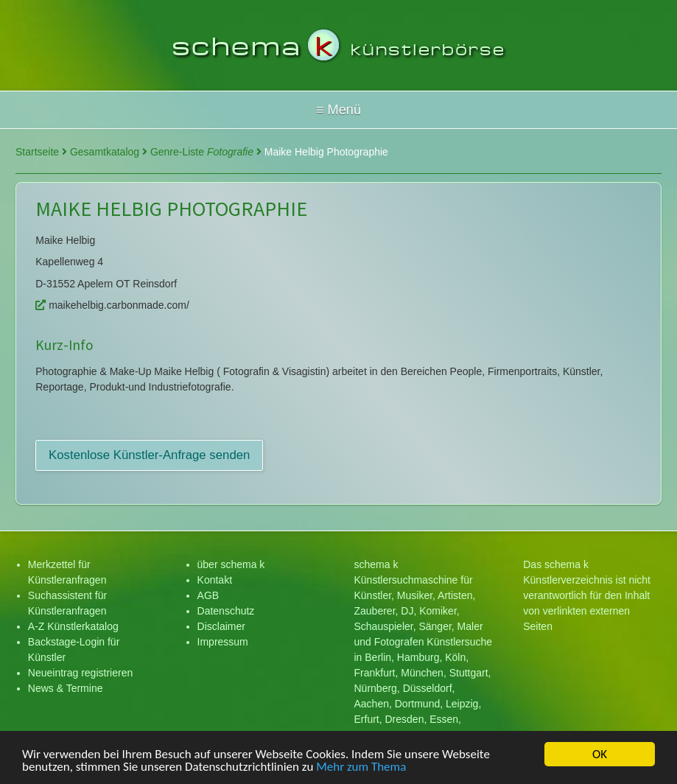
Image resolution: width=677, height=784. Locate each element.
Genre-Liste (206, 152)
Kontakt (215, 580)
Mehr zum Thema (361, 767)
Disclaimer (221, 626)
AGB (208, 595)
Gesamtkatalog (109, 152)
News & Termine (66, 688)
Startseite (41, 152)
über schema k (231, 564)
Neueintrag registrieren (80, 673)
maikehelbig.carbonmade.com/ (112, 305)
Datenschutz (226, 611)
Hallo (338, 110)
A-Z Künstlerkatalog (73, 626)
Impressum (223, 642)
